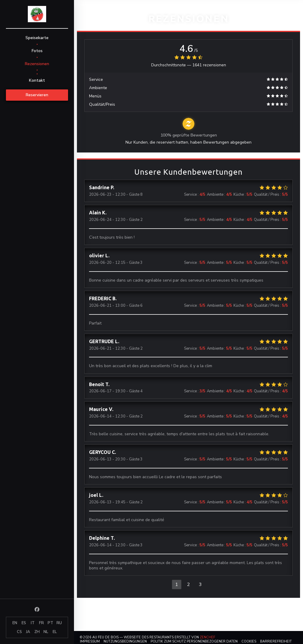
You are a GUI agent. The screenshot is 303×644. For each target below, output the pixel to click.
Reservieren (37, 95)
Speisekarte (37, 38)
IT (33, 623)
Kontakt (37, 80)
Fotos (37, 51)
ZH (37, 632)
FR (41, 623)
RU (59, 623)
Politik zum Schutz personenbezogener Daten (194, 641)
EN (15, 623)
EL (55, 632)
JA (28, 632)
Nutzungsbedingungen (125, 641)
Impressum (90, 641)
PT (50, 623)
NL (46, 632)
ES (24, 623)
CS (19, 632)
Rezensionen (37, 64)
